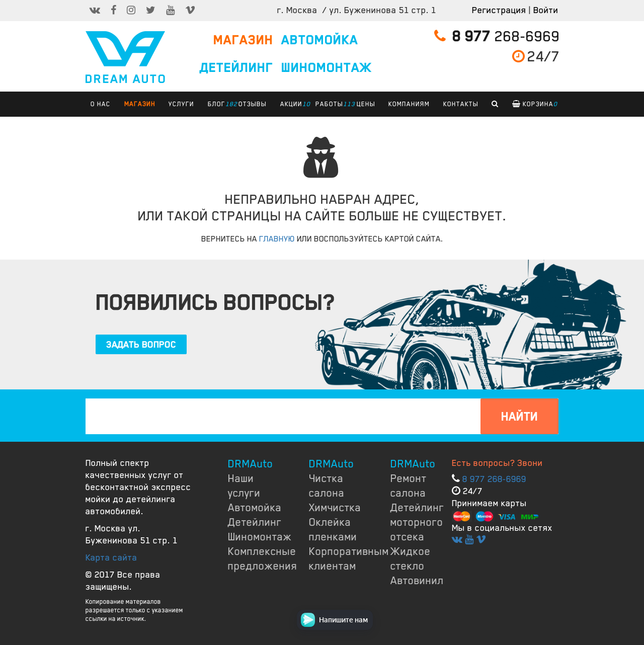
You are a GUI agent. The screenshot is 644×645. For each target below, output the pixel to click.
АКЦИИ (294, 104)
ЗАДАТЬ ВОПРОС (141, 345)
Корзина (535, 104)
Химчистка (335, 508)
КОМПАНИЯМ (409, 104)
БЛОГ (219, 104)
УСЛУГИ (181, 104)
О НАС (101, 104)
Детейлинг (255, 522)
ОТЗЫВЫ (253, 104)
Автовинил (417, 581)
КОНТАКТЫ (461, 104)
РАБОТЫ (332, 104)
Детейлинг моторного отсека (417, 522)
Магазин (140, 104)
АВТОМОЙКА (320, 40)
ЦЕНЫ (366, 104)
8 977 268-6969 (494, 479)
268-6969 (497, 36)
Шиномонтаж (260, 537)
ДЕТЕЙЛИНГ (236, 68)
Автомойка (255, 508)
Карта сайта (111, 557)
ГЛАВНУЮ (277, 239)
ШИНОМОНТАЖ (327, 68)
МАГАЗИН (243, 40)
